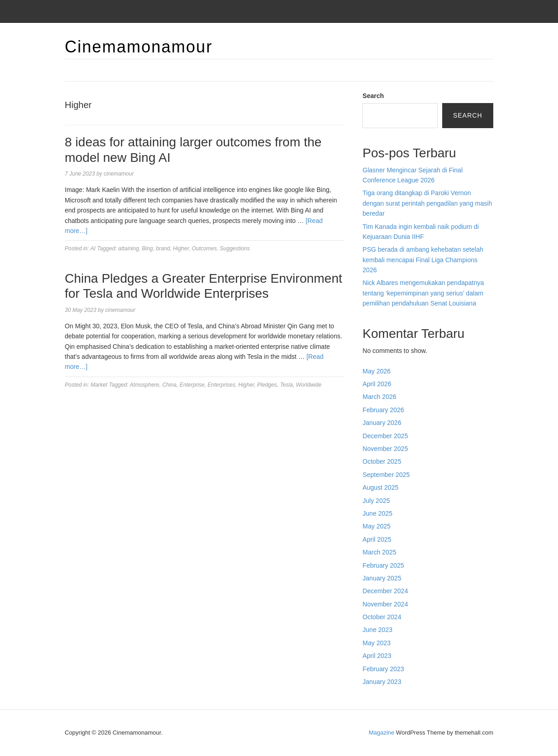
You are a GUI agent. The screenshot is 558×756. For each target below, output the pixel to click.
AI (93, 249)
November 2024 (385, 604)
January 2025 (382, 578)
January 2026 (382, 423)
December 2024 (385, 591)
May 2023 (376, 643)
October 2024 (382, 617)
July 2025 (376, 501)
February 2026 (383, 410)
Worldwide (309, 385)
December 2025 (385, 436)
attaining (128, 249)
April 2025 (377, 539)
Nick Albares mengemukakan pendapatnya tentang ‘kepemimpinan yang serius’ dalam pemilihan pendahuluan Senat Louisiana (423, 293)
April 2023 (377, 656)
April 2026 (377, 384)
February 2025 (383, 565)
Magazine (382, 733)
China (169, 385)
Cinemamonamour (139, 47)
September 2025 (386, 475)
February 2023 (383, 669)
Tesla (286, 385)
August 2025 (380, 487)
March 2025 (379, 552)
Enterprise (192, 385)
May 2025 (376, 526)
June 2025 (377, 513)
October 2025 (382, 461)
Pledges (267, 385)
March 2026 (379, 397)
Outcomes (204, 249)
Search (373, 96)
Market (99, 385)
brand (163, 249)
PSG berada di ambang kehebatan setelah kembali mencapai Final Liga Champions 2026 (423, 260)
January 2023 (382, 682)
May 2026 (376, 371)
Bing (147, 249)
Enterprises (221, 385)
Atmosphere (145, 385)
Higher (181, 249)
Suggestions (235, 249)
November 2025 (385, 449)
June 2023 (377, 630)
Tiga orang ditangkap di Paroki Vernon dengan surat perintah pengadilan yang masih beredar (427, 203)
